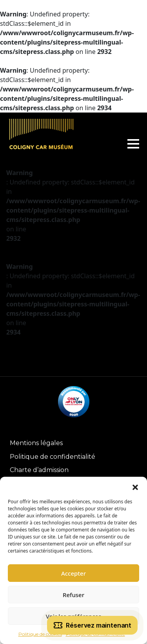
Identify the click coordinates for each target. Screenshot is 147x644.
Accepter (73, 573)
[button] (135, 487)
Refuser (73, 595)
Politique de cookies (40, 634)
